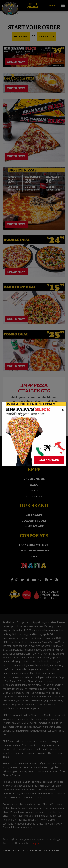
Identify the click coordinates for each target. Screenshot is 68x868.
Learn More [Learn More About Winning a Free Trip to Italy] (49, 415)
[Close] (63, 366)
